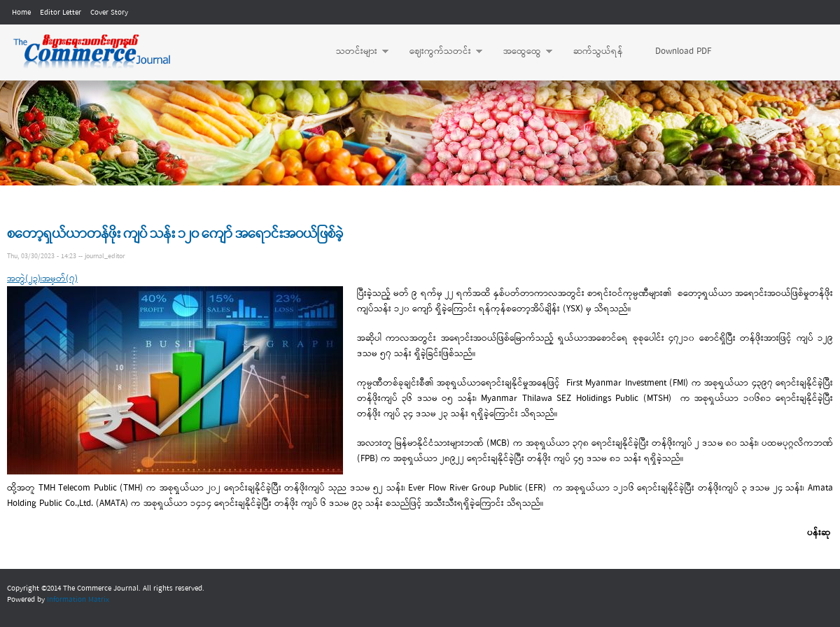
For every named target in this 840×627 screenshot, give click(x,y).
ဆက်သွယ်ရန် (598, 51)
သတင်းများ (355, 52)
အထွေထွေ (521, 52)
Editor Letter (61, 13)
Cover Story (109, 13)
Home (21, 13)
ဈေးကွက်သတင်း (439, 52)
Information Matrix (78, 600)
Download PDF (683, 51)
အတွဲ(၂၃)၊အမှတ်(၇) (42, 279)
